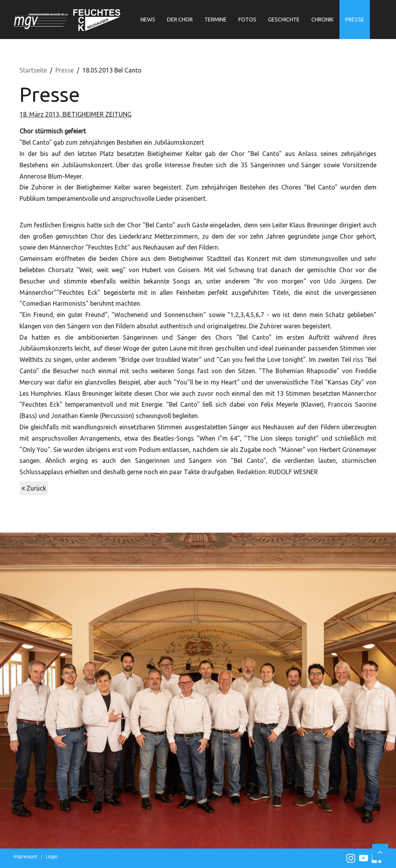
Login (52, 856)
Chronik (322, 19)
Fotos (247, 19)
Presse (355, 19)
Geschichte (284, 19)
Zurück (34, 488)
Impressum (26, 856)
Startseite (33, 70)
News (148, 19)
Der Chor (180, 19)
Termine (216, 19)
